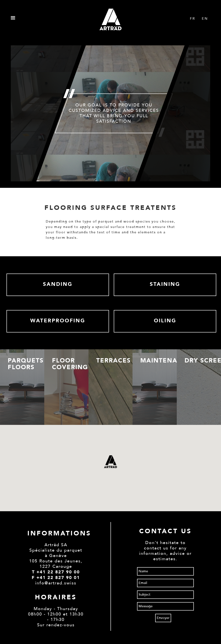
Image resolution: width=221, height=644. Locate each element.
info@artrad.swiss (56, 583)
